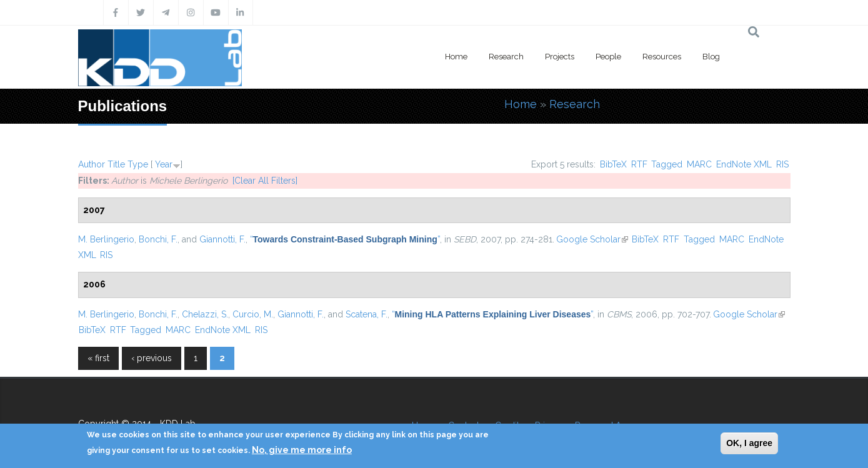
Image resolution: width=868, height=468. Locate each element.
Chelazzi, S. (205, 314)
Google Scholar (592, 239)
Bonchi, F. (158, 239)
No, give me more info (302, 450)
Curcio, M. (253, 314)
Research (506, 57)
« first (98, 358)
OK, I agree (749, 443)
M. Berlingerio (106, 239)
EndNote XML (744, 164)
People (608, 57)
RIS (782, 164)
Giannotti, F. (222, 239)
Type (138, 164)
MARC (699, 164)
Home (456, 57)
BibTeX (613, 164)
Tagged (667, 164)
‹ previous (152, 358)
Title (116, 164)
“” (345, 239)
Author (92, 164)
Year (164, 164)
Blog (711, 57)
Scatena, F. (367, 314)
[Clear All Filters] (265, 181)
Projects (560, 57)
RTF (639, 164)
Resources (662, 57)
